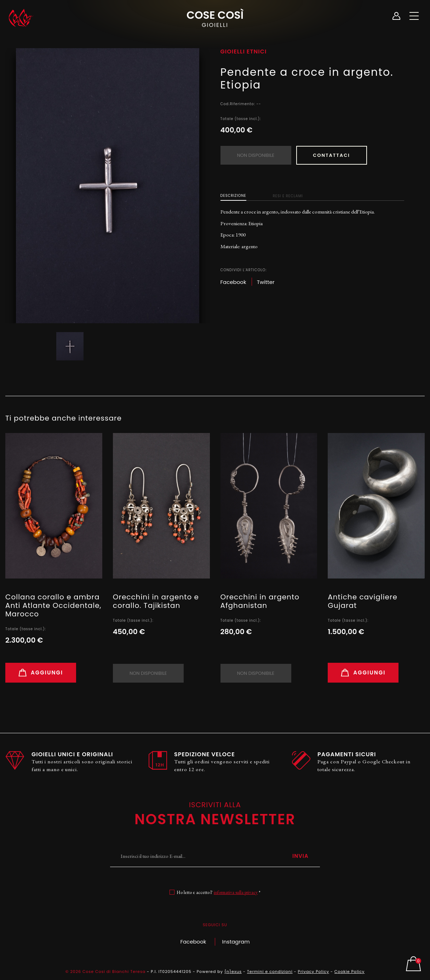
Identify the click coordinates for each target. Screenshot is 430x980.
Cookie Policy (349, 972)
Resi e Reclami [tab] (288, 196)
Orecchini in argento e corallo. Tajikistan (156, 601)
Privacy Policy (314, 972)
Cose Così (215, 18)
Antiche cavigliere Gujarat (363, 601)
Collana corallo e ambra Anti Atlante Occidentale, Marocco (53, 605)
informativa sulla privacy (236, 892)
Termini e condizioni (270, 972)
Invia (300, 856)
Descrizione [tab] (233, 196)
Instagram (236, 942)
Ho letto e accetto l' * (219, 892)
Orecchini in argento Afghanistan (260, 601)
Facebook (193, 942)
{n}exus (233, 972)
